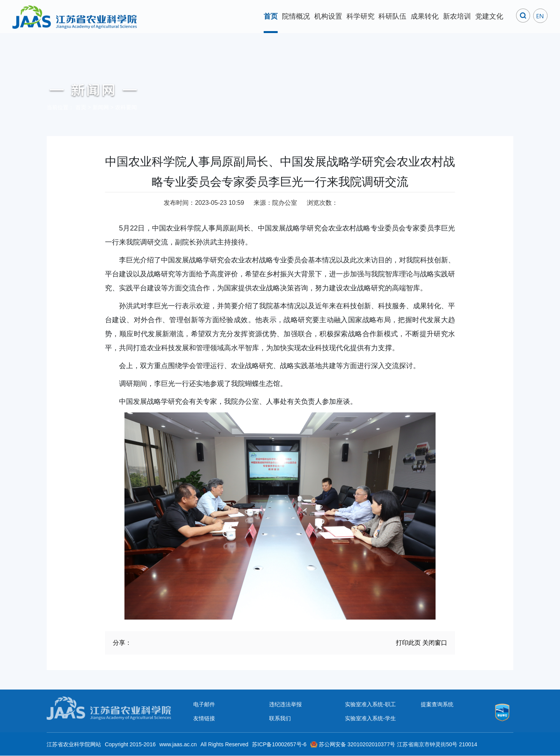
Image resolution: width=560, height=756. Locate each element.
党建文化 (489, 16)
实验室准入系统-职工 (370, 704)
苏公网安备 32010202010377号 (357, 744)
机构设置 (328, 16)
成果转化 (425, 16)
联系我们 (280, 718)
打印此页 (408, 643)
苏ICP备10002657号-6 (279, 744)
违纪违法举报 (285, 704)
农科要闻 (126, 107)
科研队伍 (392, 16)
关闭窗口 (435, 643)
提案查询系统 (437, 704)
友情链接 (204, 718)
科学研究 (360, 16)
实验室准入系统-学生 (370, 718)
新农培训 (457, 16)
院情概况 (296, 16)
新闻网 (101, 107)
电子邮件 (204, 704)
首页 (271, 16)
